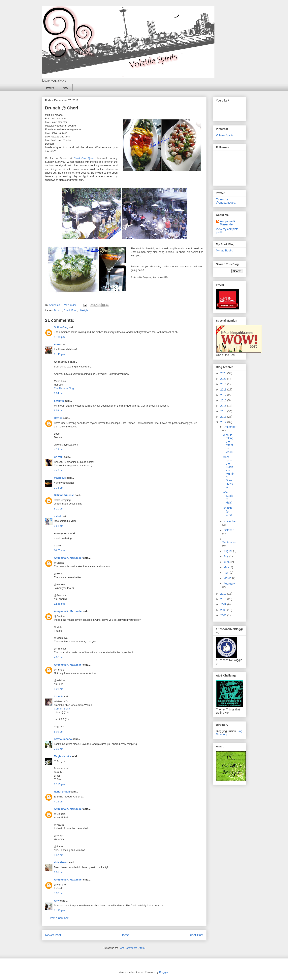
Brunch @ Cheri (228, 511)
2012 (224, 422)
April (227, 573)
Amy (57, 901)
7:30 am (59, 749)
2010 (224, 599)
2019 (224, 384)
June (227, 562)
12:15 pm (59, 784)
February (229, 584)
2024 (224, 373)
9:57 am (59, 855)
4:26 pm (59, 802)
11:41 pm (59, 354)
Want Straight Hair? (228, 497)
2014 (224, 411)
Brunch (58, 310)
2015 (224, 406)
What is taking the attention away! (228, 443)
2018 (224, 389)
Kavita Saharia (63, 739)
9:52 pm (59, 526)
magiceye (60, 478)
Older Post (196, 935)
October (229, 530)
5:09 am (59, 732)
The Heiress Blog (64, 388)
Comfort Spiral (62, 709)
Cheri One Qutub (84, 158)
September (229, 542)
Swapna (59, 401)
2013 (224, 417)
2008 (224, 610)
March (228, 578)
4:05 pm (59, 657)
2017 (224, 395)
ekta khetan (61, 862)
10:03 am (59, 550)
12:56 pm (59, 604)
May (227, 567)
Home (50, 88)
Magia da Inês (63, 756)
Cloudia (59, 696)
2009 (224, 604)
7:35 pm (59, 488)
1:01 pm (59, 872)
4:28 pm (59, 449)
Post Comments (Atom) (132, 948)
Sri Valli (59, 457)
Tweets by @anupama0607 (226, 201)
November (230, 521)
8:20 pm (59, 509)
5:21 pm (59, 689)
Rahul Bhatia (62, 792)
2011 (224, 594)
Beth (57, 345)
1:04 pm (59, 393)
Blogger (164, 972)
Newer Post (53, 935)
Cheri (67, 310)
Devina (58, 418)
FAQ (65, 88)
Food (74, 310)
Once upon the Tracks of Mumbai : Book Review (228, 472)
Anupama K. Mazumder (68, 558)
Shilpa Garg (61, 327)
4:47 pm (59, 470)
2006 (224, 615)
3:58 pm (59, 410)
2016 (224, 400)
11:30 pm (59, 910)
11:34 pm (59, 337)
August (228, 551)
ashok (58, 516)
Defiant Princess (64, 495)
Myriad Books (224, 250)
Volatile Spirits (225, 135)
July (226, 556)
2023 (224, 379)
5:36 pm (59, 893)
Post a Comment (60, 918)
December (230, 427)
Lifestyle (83, 310)
